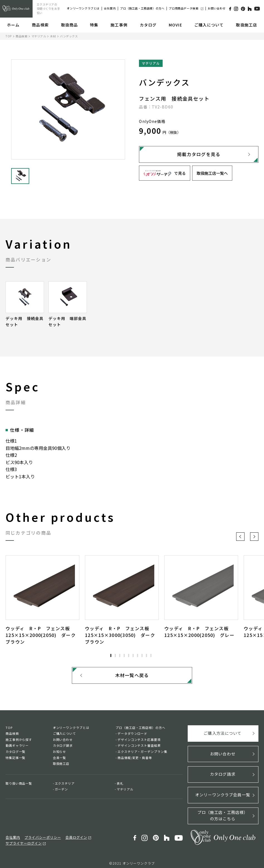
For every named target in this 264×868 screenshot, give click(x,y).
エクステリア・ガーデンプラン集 (142, 753)
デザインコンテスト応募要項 (139, 741)
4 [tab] (124, 656)
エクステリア (65, 785)
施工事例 (119, 25)
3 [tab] (120, 656)
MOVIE (175, 25)
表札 (120, 785)
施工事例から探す (19, 741)
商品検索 (40, 25)
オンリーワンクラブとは (83, 8)
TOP (9, 36)
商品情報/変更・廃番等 (135, 759)
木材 (53, 36)
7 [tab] (138, 656)
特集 (94, 25)
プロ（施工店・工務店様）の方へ (142, 8)
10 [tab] (151, 656)
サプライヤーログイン (107, 835)
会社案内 (110, 8)
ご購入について (209, 25)
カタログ (148, 25)
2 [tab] (115, 656)
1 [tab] (111, 656)
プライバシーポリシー (40, 835)
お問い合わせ (217, 8)
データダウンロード (132, 735)
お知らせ (60, 753)
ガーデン (62, 791)
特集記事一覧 (15, 759)
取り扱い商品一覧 (19, 785)
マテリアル (39, 36)
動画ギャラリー (17, 747)
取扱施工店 (246, 25)
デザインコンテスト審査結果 (139, 747)
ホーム (13, 25)
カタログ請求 (63, 747)
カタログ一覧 (15, 753)
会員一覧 (60, 759)
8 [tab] (142, 656)
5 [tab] (129, 656)
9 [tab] (146, 656)
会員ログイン (72, 835)
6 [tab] (133, 656)
